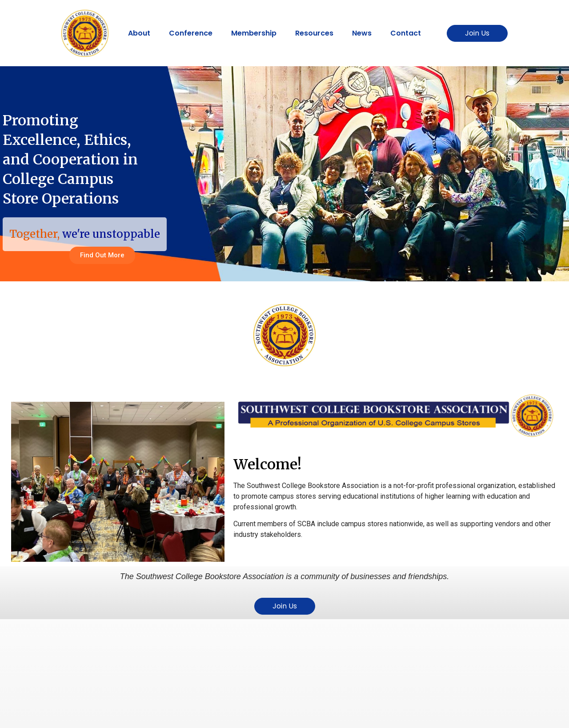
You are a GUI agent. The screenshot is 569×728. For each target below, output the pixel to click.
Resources (314, 33)
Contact (406, 33)
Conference (191, 33)
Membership (254, 33)
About (139, 33)
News (362, 33)
